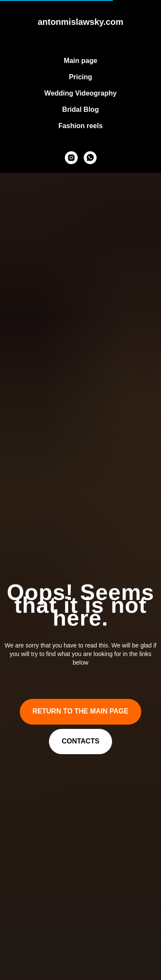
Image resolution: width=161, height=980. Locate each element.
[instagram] (71, 158)
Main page (80, 61)
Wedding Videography (80, 93)
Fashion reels (80, 126)
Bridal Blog (80, 109)
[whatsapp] (90, 158)
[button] (81, 742)
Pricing (80, 77)
